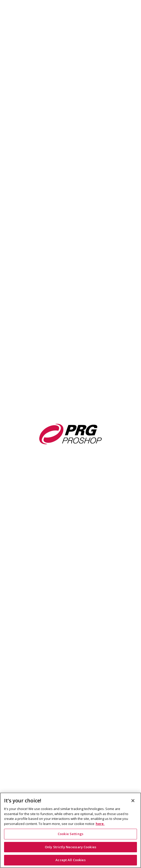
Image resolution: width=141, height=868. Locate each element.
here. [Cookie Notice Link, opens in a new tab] (100, 824)
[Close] (133, 801)
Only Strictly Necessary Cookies (70, 847)
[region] (70, 830)
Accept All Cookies (70, 860)
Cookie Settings (70, 834)
